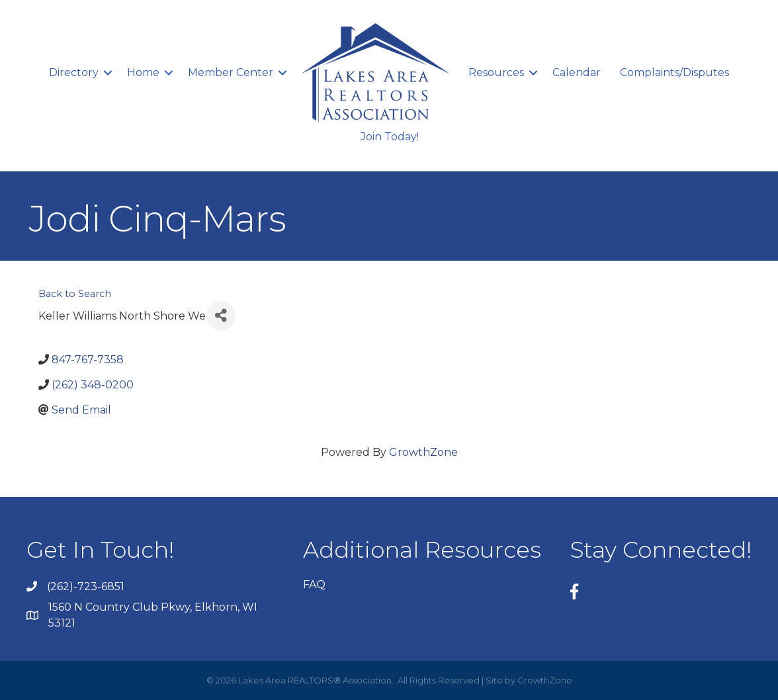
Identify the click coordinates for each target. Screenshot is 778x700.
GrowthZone (423, 452)
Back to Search (75, 294)
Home (143, 72)
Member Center (231, 72)
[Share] (221, 316)
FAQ (314, 585)
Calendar (577, 72)
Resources (496, 72)
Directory (74, 72)
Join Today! (390, 137)
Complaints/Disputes (674, 72)
